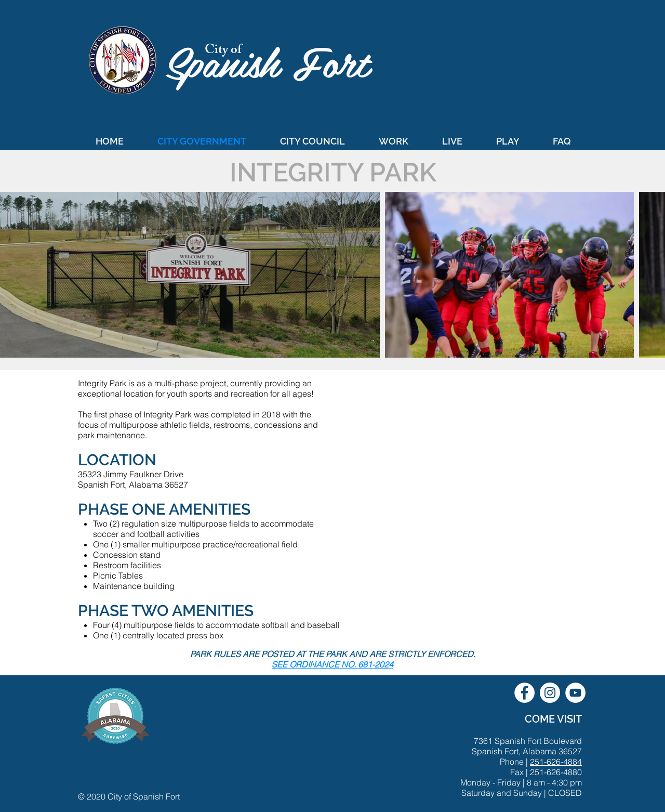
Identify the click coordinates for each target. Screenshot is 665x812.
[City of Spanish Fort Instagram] (550, 693)
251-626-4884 (556, 762)
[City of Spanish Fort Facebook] (524, 693)
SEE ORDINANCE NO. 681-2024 (332, 664)
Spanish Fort (274, 61)
